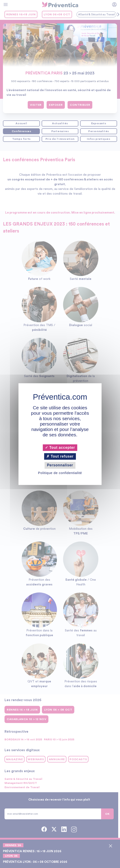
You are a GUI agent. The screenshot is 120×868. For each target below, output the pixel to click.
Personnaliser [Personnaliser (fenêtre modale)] (60, 465)
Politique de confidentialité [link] (60, 473)
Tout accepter (60, 448)
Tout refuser (60, 457)
